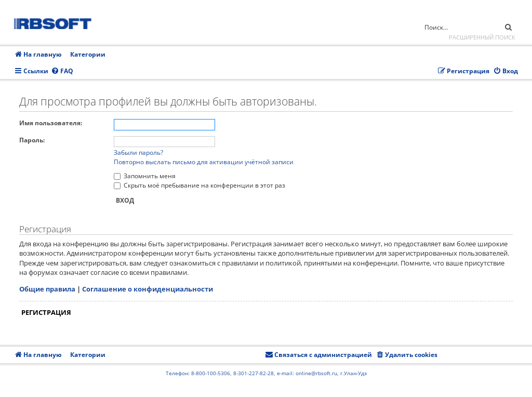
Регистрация (46, 312)
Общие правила (47, 289)
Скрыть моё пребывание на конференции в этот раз (199, 185)
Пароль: (32, 140)
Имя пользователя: (51, 123)
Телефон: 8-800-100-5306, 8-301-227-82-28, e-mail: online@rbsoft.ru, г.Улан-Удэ (266, 373)
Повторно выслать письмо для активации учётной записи (204, 162)
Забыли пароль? (138, 153)
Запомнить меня (145, 176)
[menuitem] (62, 71)
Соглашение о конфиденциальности (148, 289)
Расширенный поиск (482, 37)
